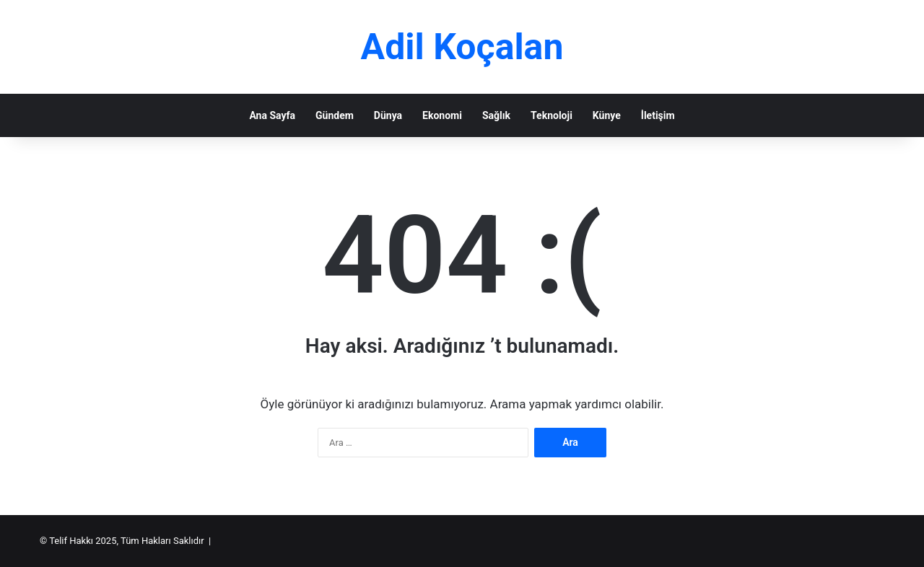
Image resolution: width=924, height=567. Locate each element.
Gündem (335, 115)
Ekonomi (442, 115)
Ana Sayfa (272, 115)
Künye (607, 115)
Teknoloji (552, 115)
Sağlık (496, 115)
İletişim (658, 115)
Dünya (388, 115)
